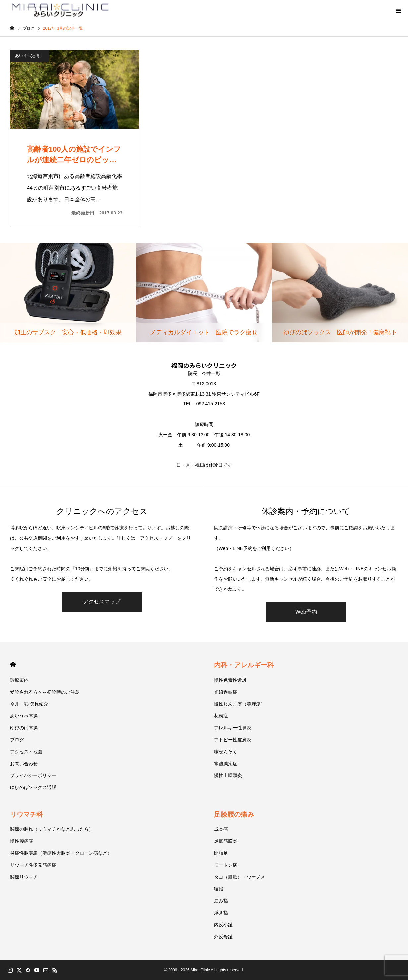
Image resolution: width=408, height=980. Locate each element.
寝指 (219, 889)
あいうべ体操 (24, 716)
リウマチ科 (27, 814)
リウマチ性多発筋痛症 (33, 865)
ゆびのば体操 (24, 728)
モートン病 (226, 865)
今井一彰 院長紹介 (29, 704)
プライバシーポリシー (33, 775)
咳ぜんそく (226, 752)
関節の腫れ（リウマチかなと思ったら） (52, 829)
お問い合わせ (24, 764)
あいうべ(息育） (29, 56)
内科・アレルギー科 (244, 665)
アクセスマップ (102, 602)
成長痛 (221, 829)
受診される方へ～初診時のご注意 (45, 692)
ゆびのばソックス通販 (33, 787)
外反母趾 (223, 937)
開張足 (221, 853)
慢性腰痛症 (22, 841)
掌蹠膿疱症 (226, 764)
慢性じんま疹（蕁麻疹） (240, 704)
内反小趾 (223, 925)
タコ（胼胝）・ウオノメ (240, 877)
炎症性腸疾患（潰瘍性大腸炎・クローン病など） (61, 853)
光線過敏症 (226, 692)
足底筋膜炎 (226, 841)
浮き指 (221, 913)
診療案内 (19, 680)
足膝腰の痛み (234, 814)
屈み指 (221, 901)
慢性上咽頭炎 (228, 775)
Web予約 (306, 612)
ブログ (17, 740)
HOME (13, 665)
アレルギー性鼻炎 (233, 728)
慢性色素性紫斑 (230, 680)
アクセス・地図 (26, 752)
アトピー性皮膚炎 (233, 740)
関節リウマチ (24, 877)
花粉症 (221, 716)
